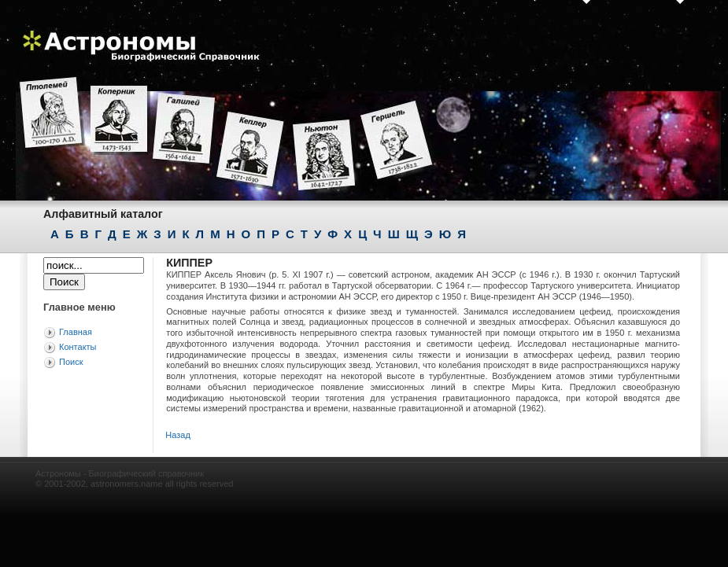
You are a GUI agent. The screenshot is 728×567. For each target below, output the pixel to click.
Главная (76, 332)
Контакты (78, 347)
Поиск (71, 362)
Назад (178, 435)
